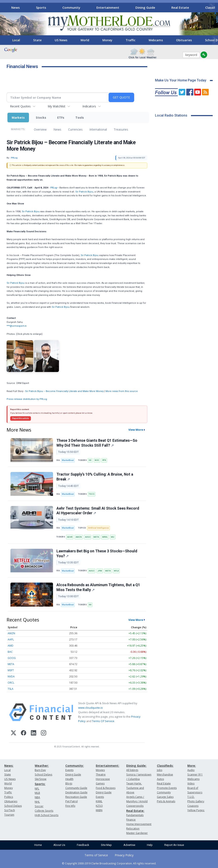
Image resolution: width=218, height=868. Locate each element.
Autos (160, 779)
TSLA (11, 689)
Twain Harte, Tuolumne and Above (135, 788)
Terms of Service (96, 855)
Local (16, 40)
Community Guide (76, 788)
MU (113, 537)
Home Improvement (139, 824)
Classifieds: (165, 766)
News (16, 7)
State (37, 40)
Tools (80, 118)
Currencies (75, 129)
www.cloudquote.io (90, 708)
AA (90, 605)
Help (150, 845)
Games (100, 783)
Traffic (131, 40)
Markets (18, 118)
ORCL (11, 683)
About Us (59, 845)
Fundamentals (135, 815)
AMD (11, 646)
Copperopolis (135, 806)
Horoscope (103, 779)
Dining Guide (145, 7)
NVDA (11, 676)
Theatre (101, 775)
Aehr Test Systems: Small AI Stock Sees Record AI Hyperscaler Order (98, 511)
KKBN (99, 810)
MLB (37, 793)
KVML (99, 801)
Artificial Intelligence (98, 528)
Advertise (129, 845)
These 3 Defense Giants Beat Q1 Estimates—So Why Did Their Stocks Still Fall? (97, 443)
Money (107, 40)
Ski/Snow (41, 779)
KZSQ (99, 806)
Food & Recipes (106, 788)
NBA (37, 797)
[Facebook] (24, 733)
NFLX (116, 571)
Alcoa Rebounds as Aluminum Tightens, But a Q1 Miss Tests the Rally (98, 587)
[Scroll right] (212, 7)
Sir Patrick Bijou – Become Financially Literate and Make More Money (64, 391)
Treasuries (121, 129)
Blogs (69, 783)
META (96, 537)
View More (136, 430)
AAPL (11, 639)
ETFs (61, 118)
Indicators (89, 106)
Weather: (42, 766)
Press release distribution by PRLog (27, 399)
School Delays (13, 806)
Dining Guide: (136, 766)
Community (71, 7)
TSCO (92, 494)
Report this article (21, 418)
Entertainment (108, 7)
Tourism (9, 815)
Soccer (39, 806)
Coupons (193, 806)
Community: (75, 766)
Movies (100, 770)
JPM (100, 571)
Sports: (40, 784)
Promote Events (167, 788)
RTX (104, 460)
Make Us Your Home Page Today (181, 80)
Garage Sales (165, 797)
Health (69, 779)
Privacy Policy (124, 855)
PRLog (53, 188)
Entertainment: (108, 766)
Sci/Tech (10, 810)
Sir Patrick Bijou (84, 192)
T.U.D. (191, 797)
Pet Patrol (72, 801)
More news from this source (122, 391)
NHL (37, 802)
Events (69, 770)
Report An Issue (174, 845)
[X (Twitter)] (14, 733)
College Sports (44, 811)
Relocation (133, 829)
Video (191, 783)
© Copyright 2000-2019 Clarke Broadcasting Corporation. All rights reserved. (109, 863)
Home (38, 845)
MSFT (11, 670)
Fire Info (70, 806)
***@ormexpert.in (17, 326)
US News (61, 40)
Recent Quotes (20, 106)
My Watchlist (57, 106)
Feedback (83, 845)
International (98, 129)
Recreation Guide (76, 797)
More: (192, 766)
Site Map (106, 845)
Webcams (156, 40)
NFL (37, 789)
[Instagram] (44, 733)
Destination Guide (76, 792)
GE (90, 460)
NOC (97, 460)
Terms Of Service (103, 721)
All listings (132, 770)
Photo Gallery (196, 801)
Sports (41, 7)
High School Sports (47, 815)
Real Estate (180, 7)
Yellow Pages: (196, 810)
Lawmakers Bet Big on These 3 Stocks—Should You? (97, 554)
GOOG (12, 658)
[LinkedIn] (34, 733)
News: (9, 766)
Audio (191, 770)
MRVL (105, 537)
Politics (9, 797)
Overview (40, 129)
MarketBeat (68, 460)
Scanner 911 (195, 775)
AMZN (79, 537)
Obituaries (184, 40)
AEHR (70, 537)
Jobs (160, 770)
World (85, 40)
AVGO (88, 537)
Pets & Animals (166, 801)
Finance (131, 820)
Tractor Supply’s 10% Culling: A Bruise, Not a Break (95, 477)
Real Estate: (135, 811)
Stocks (41, 118)
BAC (10, 652)
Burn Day (40, 770)
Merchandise (165, 775)
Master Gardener (137, 833)
